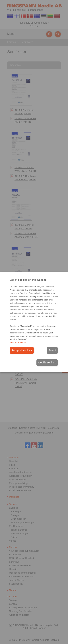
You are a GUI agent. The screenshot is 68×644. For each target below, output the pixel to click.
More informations (18, 343)
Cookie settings (47, 363)
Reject (52, 350)
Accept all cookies (22, 350)
